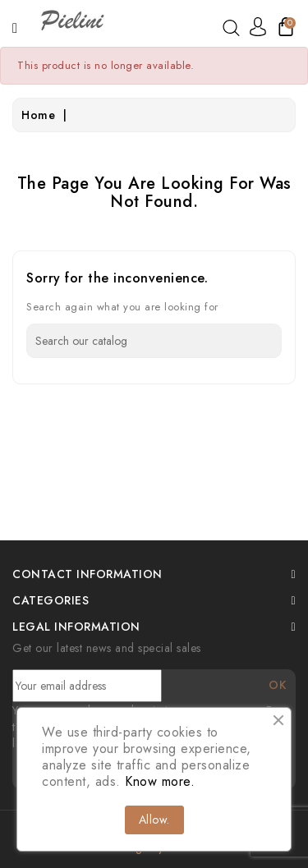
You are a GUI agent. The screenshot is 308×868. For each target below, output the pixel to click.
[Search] (154, 341)
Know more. (160, 781)
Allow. (154, 820)
